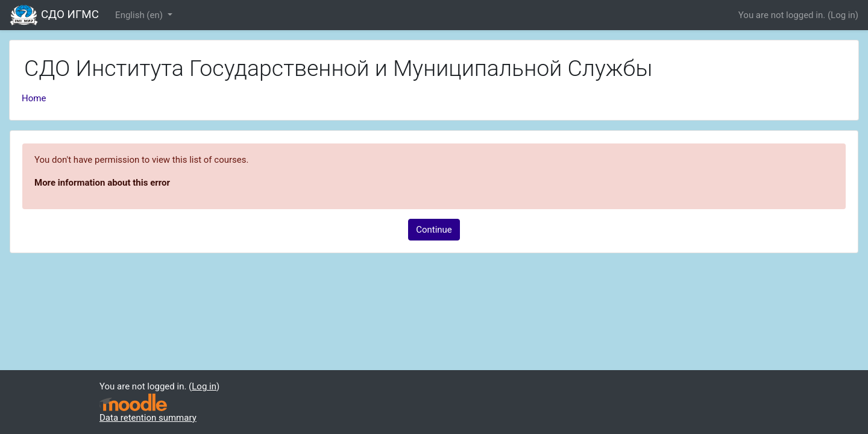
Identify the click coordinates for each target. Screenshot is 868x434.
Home (34, 98)
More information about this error (102, 183)
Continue (434, 230)
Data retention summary (148, 418)
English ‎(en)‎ (140, 15)
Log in (843, 15)
